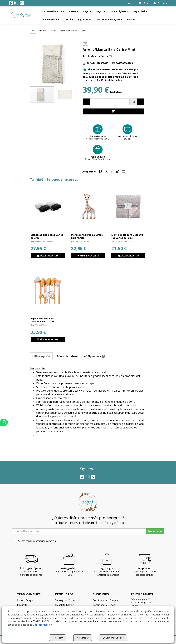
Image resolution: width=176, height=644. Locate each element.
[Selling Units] (110, 102)
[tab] (41, 356)
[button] (11, 4)
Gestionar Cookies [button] (113, 638)
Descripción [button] (41, 356)
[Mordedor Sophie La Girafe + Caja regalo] (88, 207)
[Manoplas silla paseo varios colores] (48, 207)
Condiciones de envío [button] (104, 605)
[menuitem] (131, 3)
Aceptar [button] (58, 638)
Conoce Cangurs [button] (26, 600)
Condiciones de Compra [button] (105, 600)
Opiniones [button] (95, 356)
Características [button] (67, 356)
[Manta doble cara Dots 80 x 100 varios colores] (128, 207)
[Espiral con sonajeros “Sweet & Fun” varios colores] (48, 290)
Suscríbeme (155, 531)
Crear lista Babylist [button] (65, 605)
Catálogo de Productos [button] (67, 600)
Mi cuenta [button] (22, 605)
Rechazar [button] (83, 638)
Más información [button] (42, 625)
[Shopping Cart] (113, 111)
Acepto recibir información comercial (35, 541)
